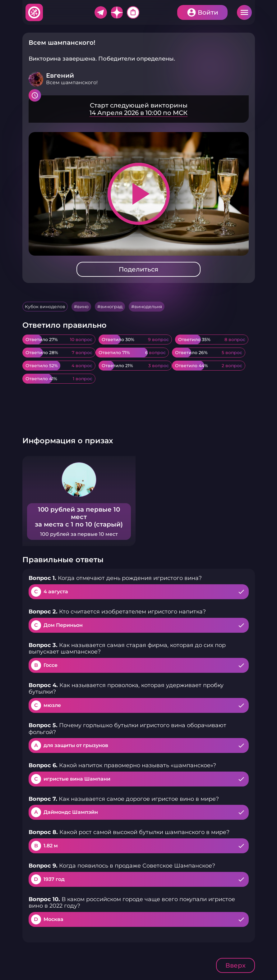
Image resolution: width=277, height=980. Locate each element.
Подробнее (139, 109)
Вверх (235, 965)
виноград (111, 307)
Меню (244, 12)
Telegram (101, 12)
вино (83, 307)
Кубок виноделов (45, 307)
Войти (208, 12)
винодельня (148, 307)
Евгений (60, 75)
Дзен (117, 12)
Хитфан (35, 12)
